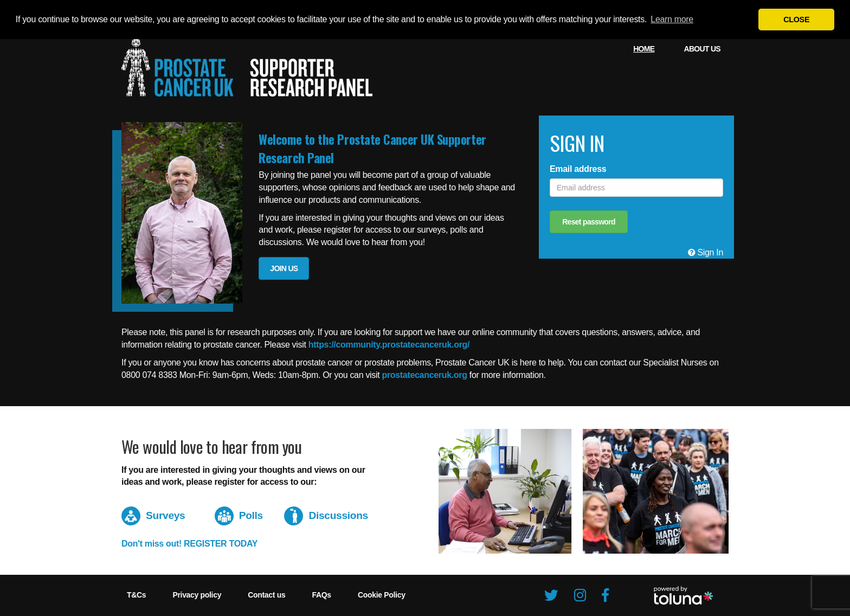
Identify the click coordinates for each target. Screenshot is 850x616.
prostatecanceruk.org (424, 375)
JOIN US (284, 268)
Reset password (589, 222)
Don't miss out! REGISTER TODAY (189, 544)
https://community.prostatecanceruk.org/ (389, 345)
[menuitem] (644, 49)
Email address (578, 169)
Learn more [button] (672, 19)
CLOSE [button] (796, 20)
